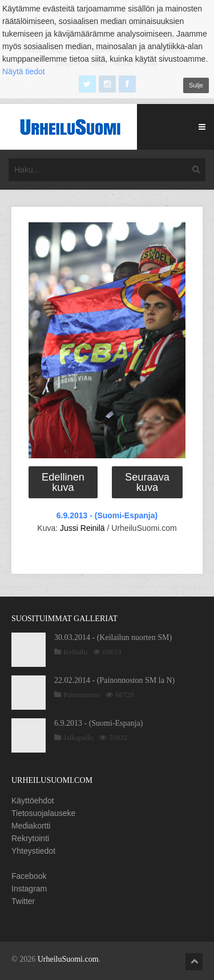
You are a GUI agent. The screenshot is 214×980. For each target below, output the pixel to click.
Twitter (23, 901)
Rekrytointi (30, 838)
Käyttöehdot (33, 801)
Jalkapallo (78, 737)
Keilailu (75, 652)
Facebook (29, 876)
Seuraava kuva (147, 482)
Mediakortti (31, 826)
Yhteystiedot (33, 851)
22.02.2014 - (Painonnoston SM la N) (114, 680)
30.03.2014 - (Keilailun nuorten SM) (113, 637)
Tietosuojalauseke (43, 813)
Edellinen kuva (63, 482)
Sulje (196, 85)
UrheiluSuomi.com (68, 959)
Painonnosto (82, 695)
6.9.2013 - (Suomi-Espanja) (107, 515)
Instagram (29, 889)
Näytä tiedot (24, 71)
